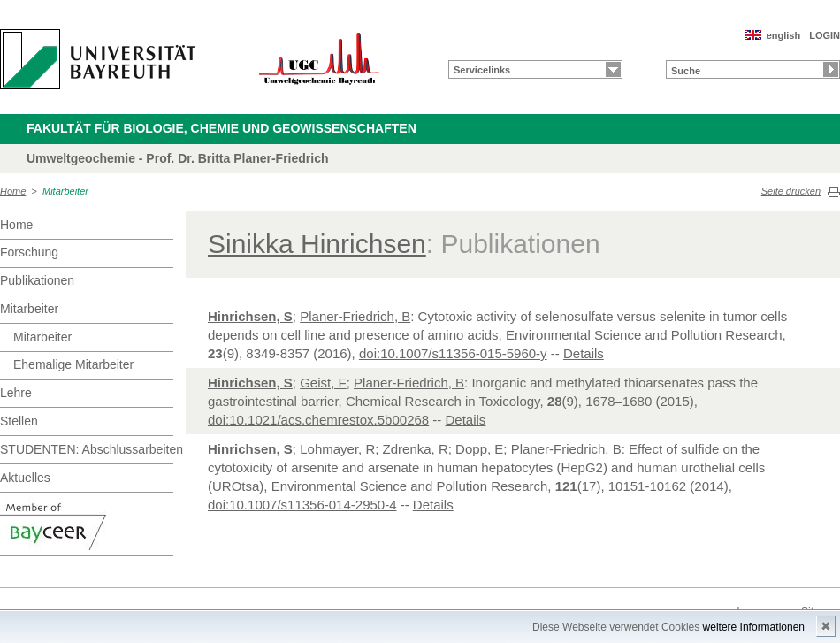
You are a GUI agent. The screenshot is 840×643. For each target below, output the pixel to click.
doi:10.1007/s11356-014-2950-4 (302, 505)
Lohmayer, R (337, 449)
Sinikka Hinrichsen (317, 244)
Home (13, 191)
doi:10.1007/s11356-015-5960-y (453, 353)
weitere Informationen (754, 627)
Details (584, 353)
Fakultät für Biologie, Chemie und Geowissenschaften (221, 128)
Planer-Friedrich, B (355, 316)
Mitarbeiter (65, 191)
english (784, 35)
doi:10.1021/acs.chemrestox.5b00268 (318, 420)
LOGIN (825, 35)
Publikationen (37, 280)
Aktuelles (25, 478)
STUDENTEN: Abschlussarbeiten (87, 449)
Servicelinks (482, 70)
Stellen (19, 421)
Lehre (16, 393)
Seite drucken (791, 191)
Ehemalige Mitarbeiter (73, 364)
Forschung (29, 252)
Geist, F (323, 383)
